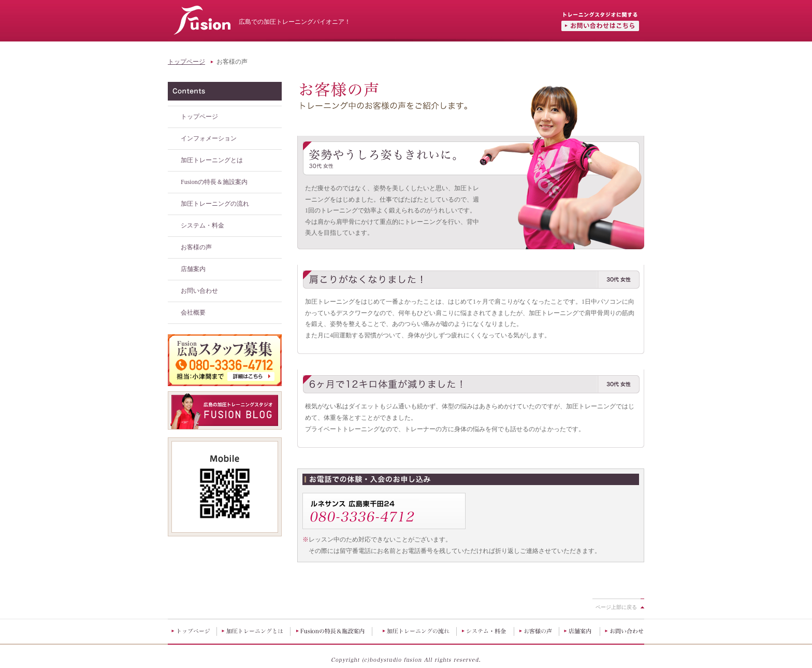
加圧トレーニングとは (212, 160)
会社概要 (193, 312)
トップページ (186, 62)
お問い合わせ (199, 291)
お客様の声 (196, 247)
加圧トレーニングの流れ (215, 204)
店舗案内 (193, 269)
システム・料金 (202, 225)
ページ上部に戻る (616, 607)
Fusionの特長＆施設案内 (214, 182)
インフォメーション (209, 138)
